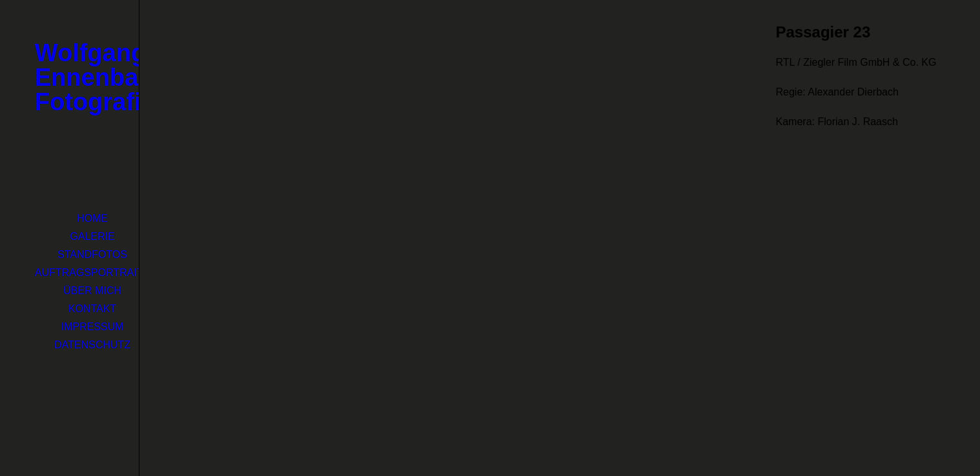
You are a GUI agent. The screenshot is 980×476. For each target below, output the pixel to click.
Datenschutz (92, 345)
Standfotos (92, 254)
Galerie (93, 236)
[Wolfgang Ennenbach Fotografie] (69, 77)
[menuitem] (92, 219)
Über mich (92, 291)
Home (92, 218)
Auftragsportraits (92, 273)
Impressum (93, 327)
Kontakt (92, 309)
